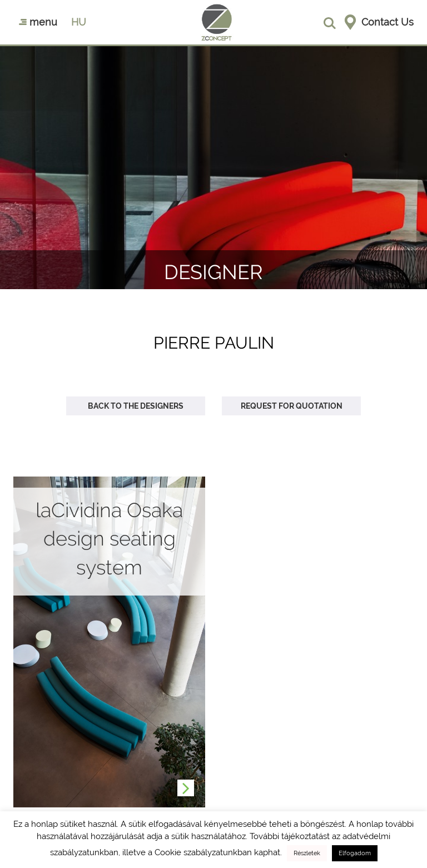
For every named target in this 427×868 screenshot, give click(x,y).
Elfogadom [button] (355, 853)
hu (79, 22)
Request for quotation (292, 406)
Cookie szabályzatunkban (203, 852)
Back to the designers (136, 406)
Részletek (307, 853)
